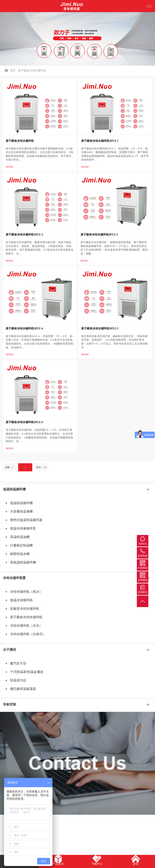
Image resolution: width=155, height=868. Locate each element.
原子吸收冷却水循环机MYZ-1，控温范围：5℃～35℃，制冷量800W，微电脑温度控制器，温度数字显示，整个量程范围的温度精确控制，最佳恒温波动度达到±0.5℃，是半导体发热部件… (115, 154)
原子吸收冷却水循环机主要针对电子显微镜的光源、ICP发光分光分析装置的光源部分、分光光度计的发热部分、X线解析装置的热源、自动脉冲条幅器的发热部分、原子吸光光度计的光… (39, 154)
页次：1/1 (41, 467)
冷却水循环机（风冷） (26, 592)
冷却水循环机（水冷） (26, 626)
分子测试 (9, 650)
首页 (13, 71)
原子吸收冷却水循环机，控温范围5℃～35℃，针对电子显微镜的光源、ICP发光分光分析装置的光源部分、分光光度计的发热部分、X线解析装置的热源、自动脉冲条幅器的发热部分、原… (39, 436)
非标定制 (9, 704)
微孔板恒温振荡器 (23, 689)
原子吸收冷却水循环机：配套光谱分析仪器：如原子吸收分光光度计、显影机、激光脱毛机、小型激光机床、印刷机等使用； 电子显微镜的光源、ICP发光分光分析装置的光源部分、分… (39, 248)
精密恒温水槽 (20, 554)
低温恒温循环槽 (14, 489)
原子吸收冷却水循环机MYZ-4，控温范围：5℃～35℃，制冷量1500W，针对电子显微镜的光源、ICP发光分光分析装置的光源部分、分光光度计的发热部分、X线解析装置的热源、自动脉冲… (39, 342)
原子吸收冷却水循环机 (32, 71)
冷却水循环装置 (14, 578)
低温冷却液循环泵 (23, 528)
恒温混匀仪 (18, 680)
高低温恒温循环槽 (23, 562)
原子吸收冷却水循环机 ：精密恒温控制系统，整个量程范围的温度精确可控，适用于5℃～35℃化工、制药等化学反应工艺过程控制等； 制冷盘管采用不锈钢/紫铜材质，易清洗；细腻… (114, 248)
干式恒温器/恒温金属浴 (27, 672)
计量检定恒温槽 (21, 545)
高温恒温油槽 (20, 537)
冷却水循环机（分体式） (28, 634)
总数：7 (9, 467)
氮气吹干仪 (18, 663)
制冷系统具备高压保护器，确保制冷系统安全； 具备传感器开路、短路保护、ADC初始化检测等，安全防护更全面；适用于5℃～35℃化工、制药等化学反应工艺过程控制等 (114, 342)
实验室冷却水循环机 (25, 609)
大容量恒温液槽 (21, 511)
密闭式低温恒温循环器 (26, 520)
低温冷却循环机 (21, 600)
